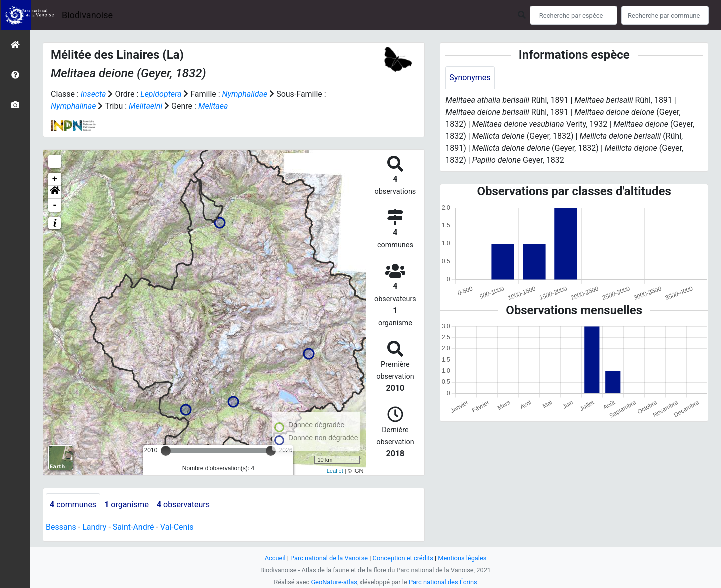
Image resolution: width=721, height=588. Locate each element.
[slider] (166, 451)
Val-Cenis (177, 527)
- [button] (55, 205)
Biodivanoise (87, 15)
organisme (126, 505)
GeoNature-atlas (334, 582)
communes (73, 505)
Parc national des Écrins (443, 582)
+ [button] (55, 179)
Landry (94, 527)
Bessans (61, 527)
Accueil (275, 558)
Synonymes (470, 77)
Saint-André (133, 527)
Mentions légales (462, 558)
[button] (55, 192)
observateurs (183, 505)
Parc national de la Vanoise (329, 558)
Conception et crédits (403, 558)
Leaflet (335, 471)
